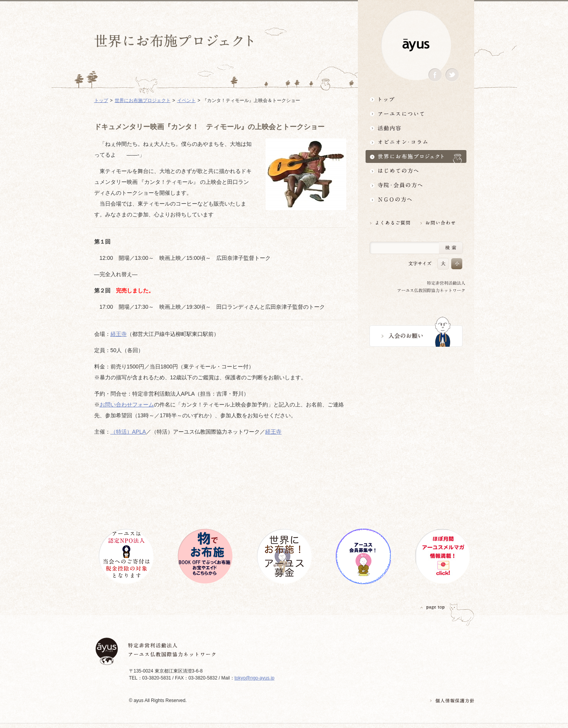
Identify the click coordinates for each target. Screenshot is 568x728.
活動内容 (416, 128)
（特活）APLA (128, 432)
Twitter (452, 75)
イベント (186, 100)
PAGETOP (433, 607)
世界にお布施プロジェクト (143, 100)
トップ (416, 99)
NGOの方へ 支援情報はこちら (416, 200)
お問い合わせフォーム (127, 405)
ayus (416, 45)
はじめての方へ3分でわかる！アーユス (416, 171)
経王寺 (119, 334)
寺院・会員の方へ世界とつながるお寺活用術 (416, 185)
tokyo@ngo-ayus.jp (255, 678)
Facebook (435, 75)
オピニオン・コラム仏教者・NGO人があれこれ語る (416, 142)
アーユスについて (416, 113)
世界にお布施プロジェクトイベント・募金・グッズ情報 (416, 156)
